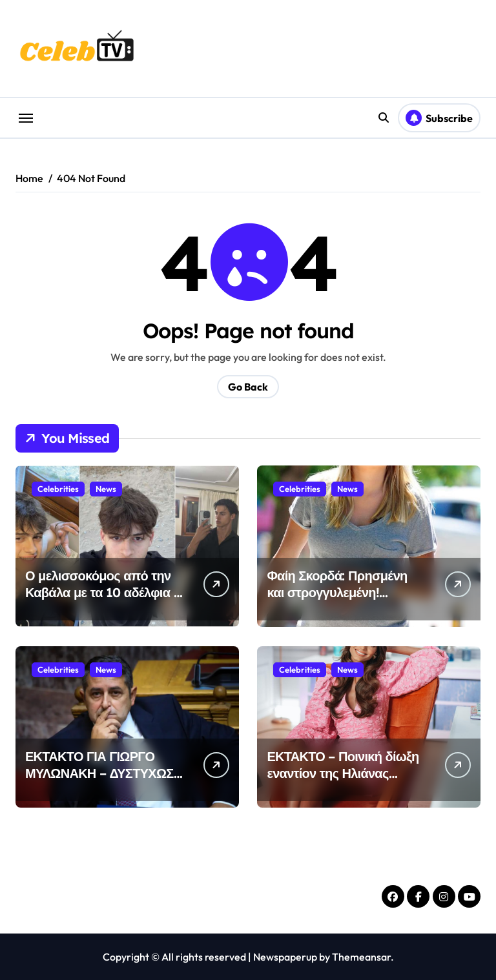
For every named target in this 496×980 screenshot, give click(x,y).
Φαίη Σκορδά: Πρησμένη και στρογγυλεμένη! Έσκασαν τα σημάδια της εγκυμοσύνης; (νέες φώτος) (346, 601)
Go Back (248, 387)
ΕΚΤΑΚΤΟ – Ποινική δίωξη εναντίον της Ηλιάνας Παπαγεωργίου (343, 773)
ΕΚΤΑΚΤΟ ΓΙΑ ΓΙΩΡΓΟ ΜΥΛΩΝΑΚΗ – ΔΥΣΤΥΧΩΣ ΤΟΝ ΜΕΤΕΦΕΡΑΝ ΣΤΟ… (99, 773)
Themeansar (361, 957)
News (106, 489)
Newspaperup (285, 957)
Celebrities (58, 489)
